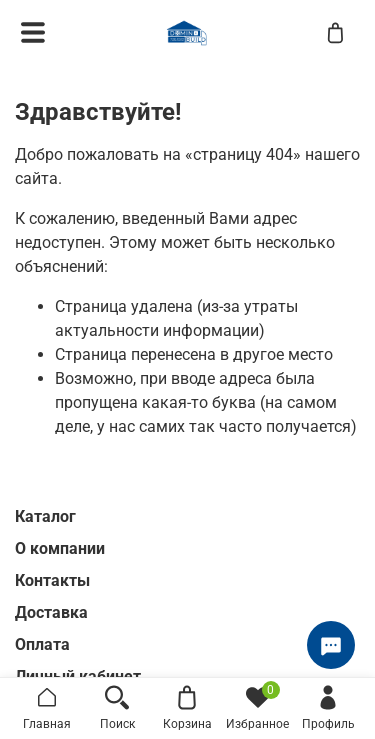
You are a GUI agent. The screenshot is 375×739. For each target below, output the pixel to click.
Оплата (42, 644)
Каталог (45, 516)
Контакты (52, 580)
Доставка (51, 612)
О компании (60, 548)
